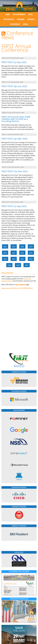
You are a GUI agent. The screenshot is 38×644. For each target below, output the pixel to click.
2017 (14, 253)
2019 (31, 246)
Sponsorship (15, 24)
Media (25, 24)
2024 (14, 246)
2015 (31, 253)
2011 (22, 259)
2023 (22, 246)
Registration (9, 19)
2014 (5, 259)
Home (8, 14)
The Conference (19, 14)
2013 (14, 259)
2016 (22, 253)
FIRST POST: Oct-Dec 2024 (15, 171)
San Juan (31, 19)
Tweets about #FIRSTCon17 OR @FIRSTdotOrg (17, 288)
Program (21, 19)
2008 (18, 265)
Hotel (30, 14)
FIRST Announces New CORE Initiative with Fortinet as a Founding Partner (16, 119)
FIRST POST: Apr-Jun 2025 (14, 86)
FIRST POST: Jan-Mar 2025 (14, 139)
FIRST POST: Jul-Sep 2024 (14, 206)
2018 (5, 253)
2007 (27, 265)
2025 (5, 246)
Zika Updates (21, 285)
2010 (31, 259)
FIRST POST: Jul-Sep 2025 (14, 62)
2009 (9, 265)
